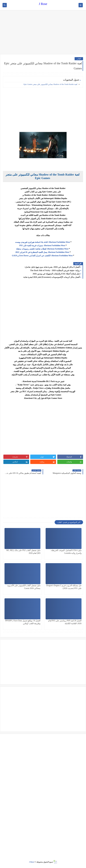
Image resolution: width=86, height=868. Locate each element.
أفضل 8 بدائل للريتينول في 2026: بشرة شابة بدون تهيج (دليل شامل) (52, 267)
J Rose (43, 4)
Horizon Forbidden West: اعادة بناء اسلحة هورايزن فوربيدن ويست (43, 242)
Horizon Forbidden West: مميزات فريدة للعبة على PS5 (42, 246)
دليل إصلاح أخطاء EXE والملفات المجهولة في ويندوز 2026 (56, 274)
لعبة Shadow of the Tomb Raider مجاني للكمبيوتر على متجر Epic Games (50, 84)
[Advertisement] (43, 33)
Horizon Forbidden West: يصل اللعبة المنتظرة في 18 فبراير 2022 (42, 252)
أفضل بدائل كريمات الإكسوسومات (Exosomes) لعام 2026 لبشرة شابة (52, 277)
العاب (79, 59)
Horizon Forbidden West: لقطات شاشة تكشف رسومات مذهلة (42, 249)
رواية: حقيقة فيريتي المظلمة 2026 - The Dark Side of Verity (55, 270)
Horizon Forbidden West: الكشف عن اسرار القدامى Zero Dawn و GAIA (42, 256)
